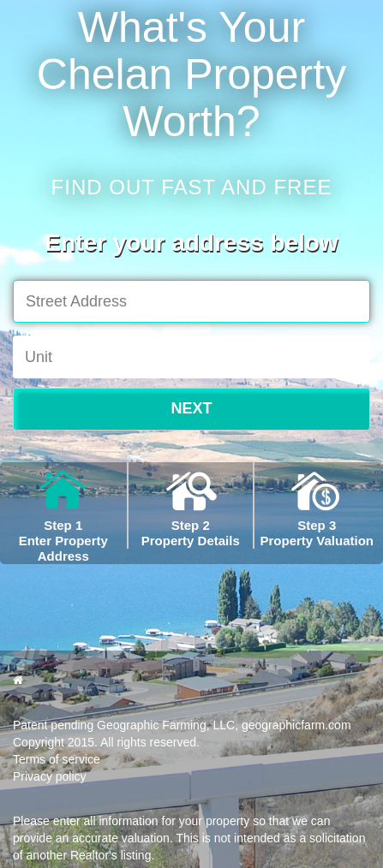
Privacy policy (50, 776)
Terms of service (57, 759)
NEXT (191, 408)
